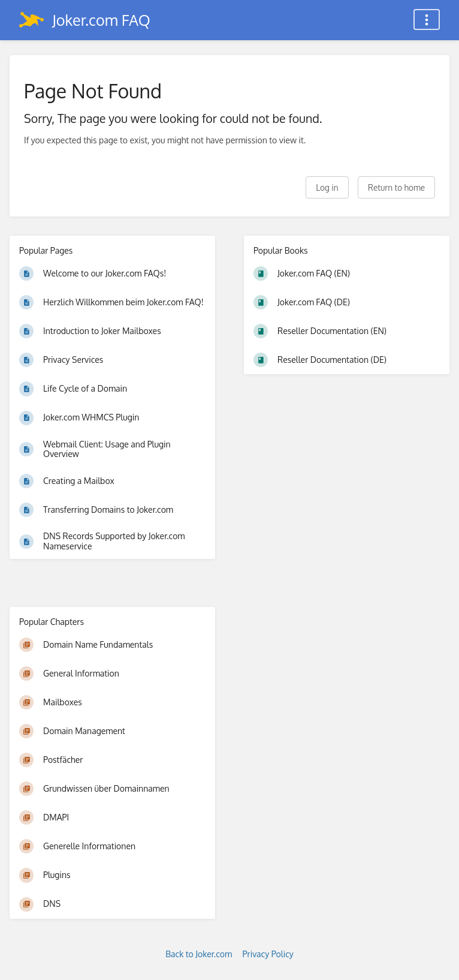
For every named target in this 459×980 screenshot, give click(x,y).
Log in (327, 187)
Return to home (396, 187)
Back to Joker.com (199, 954)
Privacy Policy (268, 954)
